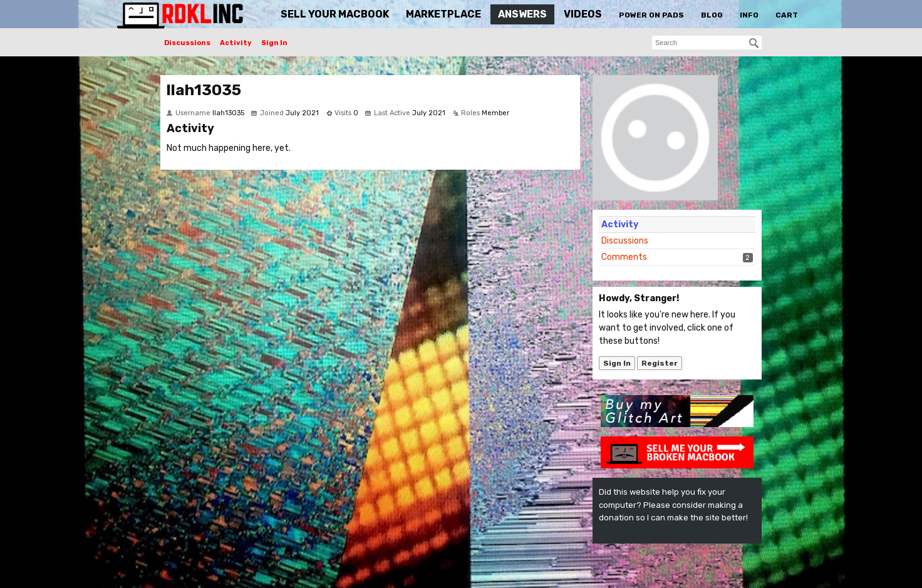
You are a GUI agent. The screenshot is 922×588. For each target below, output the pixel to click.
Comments (624, 257)
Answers (522, 14)
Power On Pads (651, 15)
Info (749, 15)
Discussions (187, 43)
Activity (236, 43)
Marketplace (443, 14)
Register (660, 363)
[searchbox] (707, 43)
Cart (787, 15)
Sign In (274, 43)
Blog (712, 15)
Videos (583, 14)
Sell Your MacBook (335, 14)
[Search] (754, 43)
